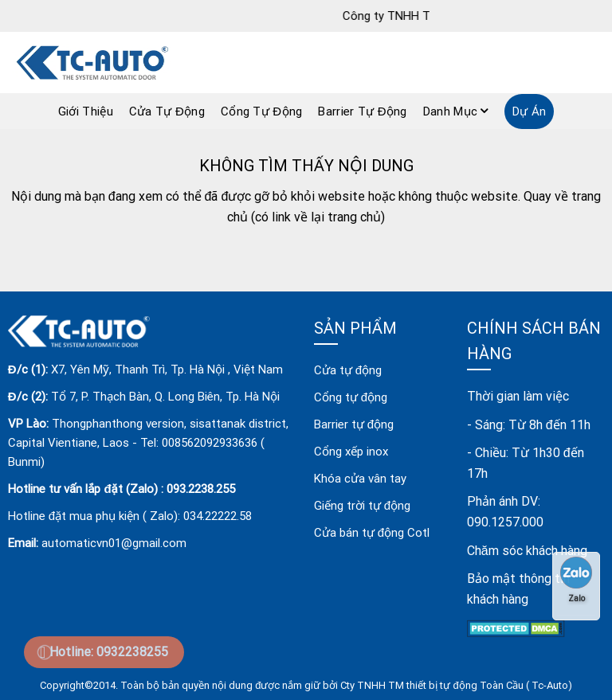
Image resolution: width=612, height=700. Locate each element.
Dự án (530, 111)
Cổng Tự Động (261, 111)
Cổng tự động (351, 397)
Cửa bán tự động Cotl (372, 533)
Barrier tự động (354, 424)
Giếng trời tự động (362, 506)
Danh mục (456, 111)
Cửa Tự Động (167, 111)
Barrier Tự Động (362, 111)
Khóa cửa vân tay (360, 479)
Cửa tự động (348, 370)
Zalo (576, 580)
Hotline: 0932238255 (109, 652)
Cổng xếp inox (351, 452)
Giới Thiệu (86, 111)
